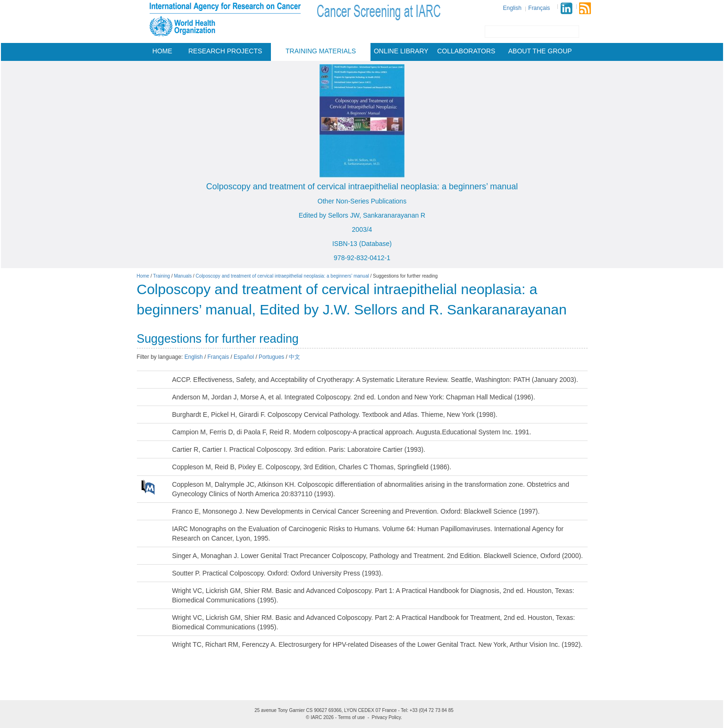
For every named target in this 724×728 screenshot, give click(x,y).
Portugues (271, 357)
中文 (295, 357)
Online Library (401, 51)
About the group (540, 51)
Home (162, 51)
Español (244, 357)
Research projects (225, 51)
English (512, 8)
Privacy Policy (387, 717)
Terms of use (351, 717)
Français (539, 8)
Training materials (321, 51)
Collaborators (466, 51)
